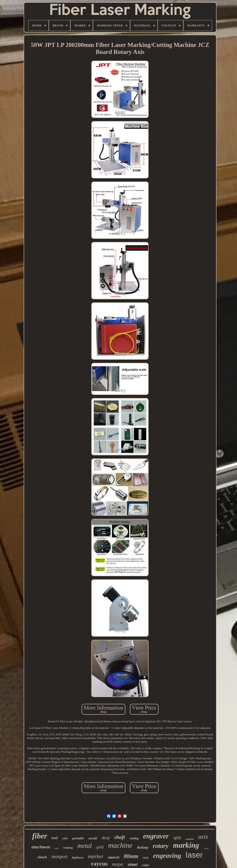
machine (120, 845)
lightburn (78, 858)
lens (57, 848)
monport (59, 856)
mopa (118, 864)
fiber (40, 836)
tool (55, 838)
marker (96, 856)
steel (132, 865)
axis (203, 837)
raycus (99, 864)
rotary (161, 846)
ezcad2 (93, 838)
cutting (134, 838)
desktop (143, 847)
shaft (120, 837)
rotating (68, 848)
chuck (42, 857)
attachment (41, 847)
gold (100, 847)
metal (85, 846)
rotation (190, 839)
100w (65, 838)
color (145, 865)
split (177, 838)
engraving (167, 855)
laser (194, 855)
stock (146, 858)
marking (186, 845)
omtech (114, 857)
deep (106, 838)
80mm (131, 856)
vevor (206, 848)
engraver (156, 836)
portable (78, 838)
